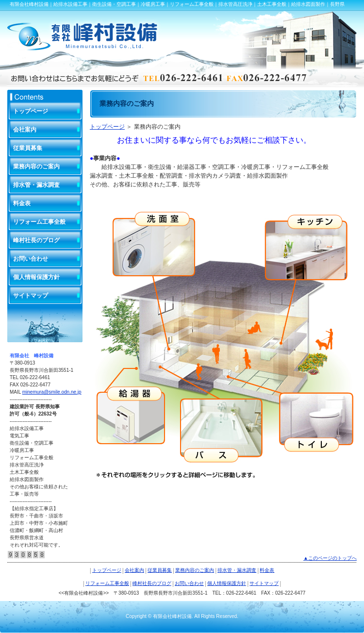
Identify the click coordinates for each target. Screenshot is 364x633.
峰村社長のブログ (36, 240)
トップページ (107, 127)
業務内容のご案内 (36, 167)
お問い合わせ (31, 259)
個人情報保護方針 (36, 277)
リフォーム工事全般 (39, 222)
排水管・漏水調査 (36, 185)
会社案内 (25, 130)
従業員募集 (28, 148)
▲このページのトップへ (330, 558)
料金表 (22, 203)
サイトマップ (31, 296)
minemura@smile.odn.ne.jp (52, 392)
